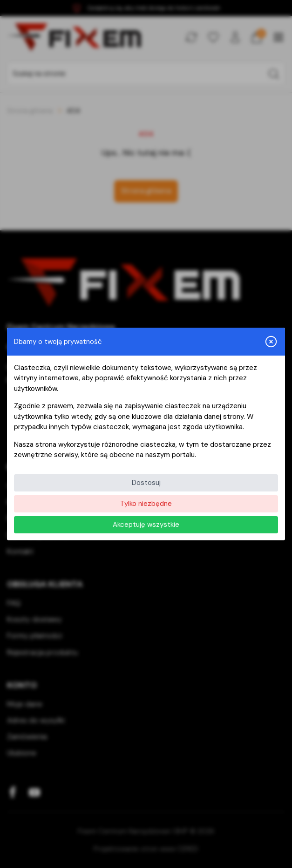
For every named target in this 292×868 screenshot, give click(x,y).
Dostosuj (146, 483)
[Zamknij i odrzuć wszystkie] (271, 342)
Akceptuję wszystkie (146, 525)
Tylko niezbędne (146, 504)
